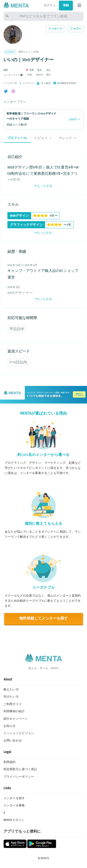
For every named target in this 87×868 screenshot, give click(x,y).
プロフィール (17, 138)
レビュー (43, 138)
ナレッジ (67, 138)
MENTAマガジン (14, 820)
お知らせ (10, 726)
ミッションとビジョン (19, 733)
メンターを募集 (14, 805)
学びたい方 (11, 697)
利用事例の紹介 (14, 711)
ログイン (50, 5)
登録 (66, 5)
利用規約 (10, 762)
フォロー (76, 29)
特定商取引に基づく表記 (20, 769)
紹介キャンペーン (16, 719)
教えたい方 (11, 690)
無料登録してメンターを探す (44, 618)
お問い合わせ (13, 741)
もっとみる (43, 186)
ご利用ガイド (13, 704)
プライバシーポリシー (19, 777)
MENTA (45, 858)
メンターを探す (14, 798)
